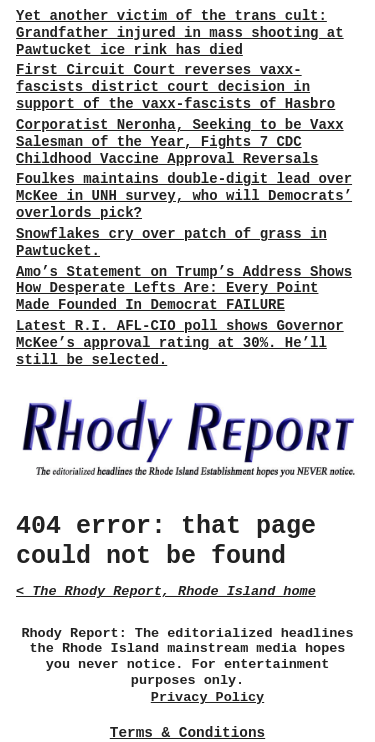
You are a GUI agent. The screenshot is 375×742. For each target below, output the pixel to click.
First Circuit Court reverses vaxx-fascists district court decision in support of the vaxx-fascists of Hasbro (175, 87)
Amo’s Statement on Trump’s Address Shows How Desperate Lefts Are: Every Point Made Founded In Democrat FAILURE (184, 289)
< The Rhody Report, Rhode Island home (166, 591)
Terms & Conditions (187, 733)
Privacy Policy (207, 697)
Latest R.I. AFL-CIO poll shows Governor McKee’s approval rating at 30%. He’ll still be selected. (180, 343)
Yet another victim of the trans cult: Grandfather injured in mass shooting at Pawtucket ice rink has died (180, 33)
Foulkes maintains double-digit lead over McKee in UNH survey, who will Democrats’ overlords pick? (184, 196)
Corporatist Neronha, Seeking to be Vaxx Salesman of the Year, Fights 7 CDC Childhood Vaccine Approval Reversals (180, 142)
